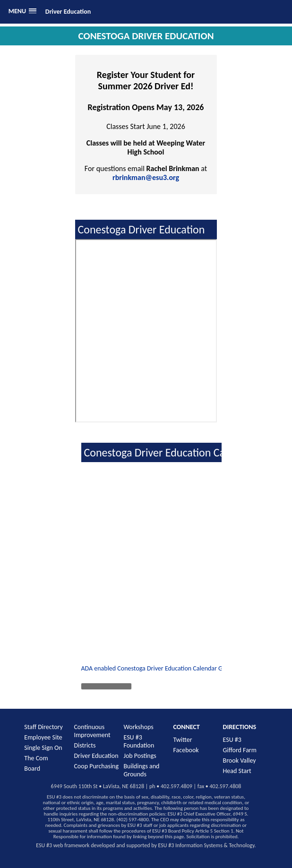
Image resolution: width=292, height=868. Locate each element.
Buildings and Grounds (141, 770)
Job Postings (140, 756)
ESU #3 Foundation (139, 741)
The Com (36, 758)
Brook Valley (240, 761)
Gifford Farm (240, 750)
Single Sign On (43, 748)
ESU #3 (232, 740)
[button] (22, 11)
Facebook (186, 750)
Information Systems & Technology (215, 845)
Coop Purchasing (96, 766)
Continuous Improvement (92, 731)
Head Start (237, 771)
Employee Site (43, 737)
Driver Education (68, 12)
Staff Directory (43, 727)
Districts (85, 745)
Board (32, 769)
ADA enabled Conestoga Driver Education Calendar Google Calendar (172, 668)
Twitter (183, 740)
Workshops (138, 727)
